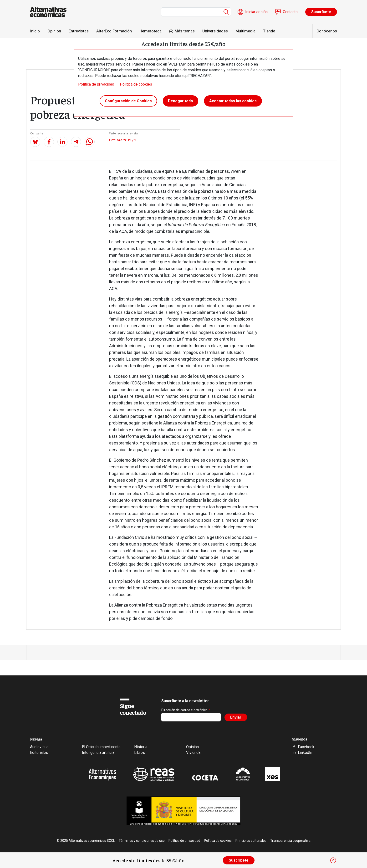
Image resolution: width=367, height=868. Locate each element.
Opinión (54, 31)
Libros (140, 753)
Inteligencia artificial (99, 753)
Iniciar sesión (256, 12)
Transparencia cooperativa (290, 841)
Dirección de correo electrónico (184, 710)
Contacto (290, 12)
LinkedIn (305, 753)
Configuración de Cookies (128, 101)
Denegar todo (181, 101)
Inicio (35, 31)
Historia (141, 747)
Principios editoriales (251, 841)
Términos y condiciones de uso (142, 841)
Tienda (269, 31)
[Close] (333, 860)
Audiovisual (40, 747)
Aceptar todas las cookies (233, 101)
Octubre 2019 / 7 (122, 140)
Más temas (185, 31)
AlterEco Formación (114, 31)
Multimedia (245, 31)
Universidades (215, 31)
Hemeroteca (150, 31)
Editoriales (39, 753)
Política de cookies (136, 84)
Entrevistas (79, 31)
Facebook (306, 747)
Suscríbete (321, 12)
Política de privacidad (96, 84)
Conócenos (327, 31)
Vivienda (193, 753)
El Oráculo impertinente (101, 747)
